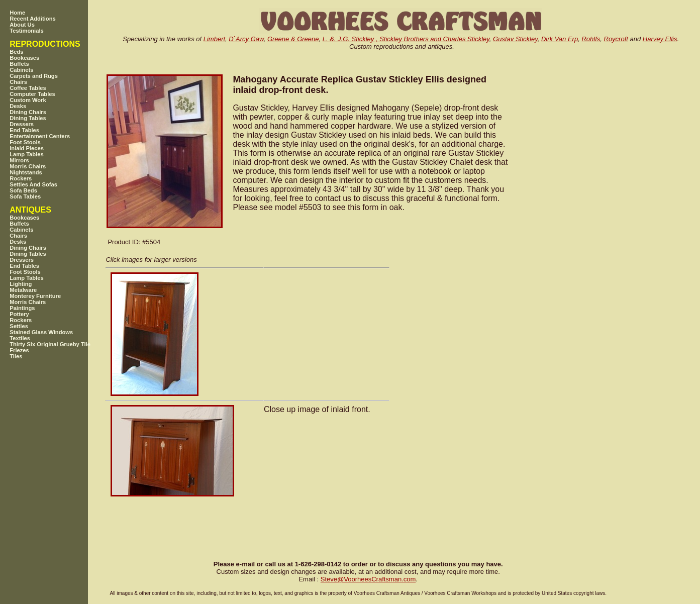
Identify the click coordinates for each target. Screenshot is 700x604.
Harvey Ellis (660, 39)
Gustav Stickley (515, 39)
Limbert (214, 39)
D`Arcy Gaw (246, 39)
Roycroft (616, 39)
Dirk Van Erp (560, 39)
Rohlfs (591, 39)
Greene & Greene (293, 39)
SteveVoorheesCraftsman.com (368, 579)
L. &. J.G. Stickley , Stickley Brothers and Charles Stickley (406, 39)
